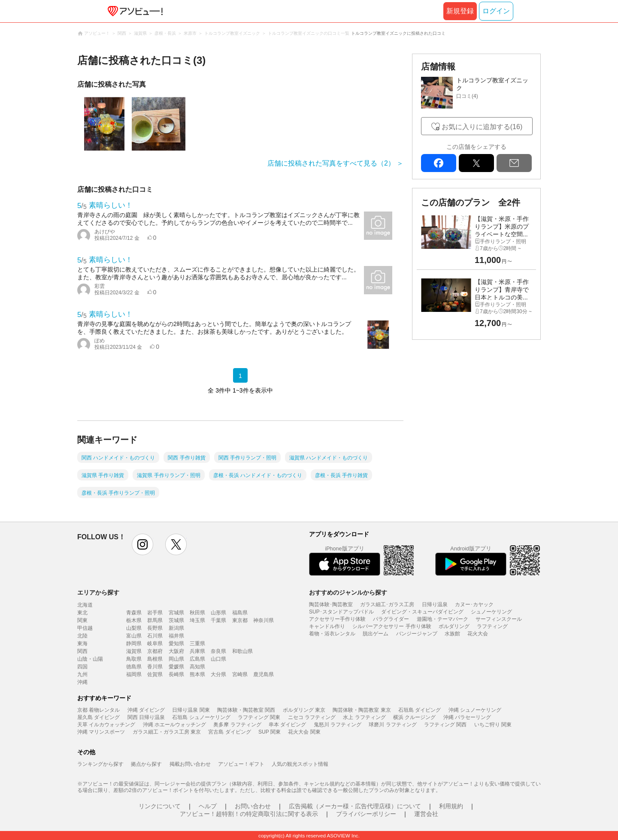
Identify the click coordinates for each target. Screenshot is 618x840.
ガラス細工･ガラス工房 (387, 604)
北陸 (82, 636)
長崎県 (176, 674)
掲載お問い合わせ (190, 764)
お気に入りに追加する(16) (482, 127)
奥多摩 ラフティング (237, 725)
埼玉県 (197, 620)
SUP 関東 (270, 732)
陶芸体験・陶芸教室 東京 (362, 710)
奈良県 (218, 651)
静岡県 (134, 644)
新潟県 (176, 628)
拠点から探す (146, 764)
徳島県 (134, 667)
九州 (82, 674)
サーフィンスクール (499, 619)
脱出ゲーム (376, 634)
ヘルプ (208, 806)
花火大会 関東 (304, 732)
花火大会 (478, 634)
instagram (142, 544)
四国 (82, 667)
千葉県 (218, 620)
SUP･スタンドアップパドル (341, 612)
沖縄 (82, 682)
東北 (82, 613)
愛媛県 (176, 667)
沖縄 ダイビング (146, 710)
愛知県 (176, 644)
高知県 (197, 667)
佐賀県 (155, 674)
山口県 (218, 659)
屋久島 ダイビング (98, 717)
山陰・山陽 (90, 659)
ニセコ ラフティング (312, 717)
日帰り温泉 (435, 604)
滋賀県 (134, 651)
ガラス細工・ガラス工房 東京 (167, 732)
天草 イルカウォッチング (106, 725)
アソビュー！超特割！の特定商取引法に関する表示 (249, 814)
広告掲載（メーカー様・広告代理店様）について (355, 806)
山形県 (218, 613)
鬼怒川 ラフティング (338, 725)
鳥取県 (134, 659)
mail (514, 163)
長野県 (155, 628)
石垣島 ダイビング (420, 710)
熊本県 (197, 674)
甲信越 (85, 628)
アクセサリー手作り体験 (337, 619)
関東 (82, 620)
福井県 (176, 636)
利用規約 (451, 806)
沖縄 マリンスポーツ (101, 732)
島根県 (155, 659)
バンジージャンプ (417, 634)
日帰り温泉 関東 (191, 710)
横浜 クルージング (414, 717)
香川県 (155, 667)
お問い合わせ (253, 806)
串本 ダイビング (287, 725)
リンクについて (160, 806)
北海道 (85, 605)
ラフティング (492, 626)
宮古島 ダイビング (229, 732)
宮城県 (176, 613)
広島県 (197, 659)
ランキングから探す (100, 764)
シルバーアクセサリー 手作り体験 (392, 626)
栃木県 (134, 620)
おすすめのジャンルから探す (348, 592)
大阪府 (176, 651)
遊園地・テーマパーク (442, 619)
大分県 (218, 674)
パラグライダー (391, 619)
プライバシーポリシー (366, 814)
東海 (82, 644)
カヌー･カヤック (474, 604)
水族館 (452, 634)
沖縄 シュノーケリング (475, 710)
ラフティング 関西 (445, 725)
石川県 (155, 636)
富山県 (134, 636)
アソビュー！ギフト (241, 764)
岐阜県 (155, 644)
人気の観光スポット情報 (300, 764)
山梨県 (134, 628)
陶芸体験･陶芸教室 (331, 604)
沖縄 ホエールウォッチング (174, 725)
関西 (82, 651)
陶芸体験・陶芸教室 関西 (246, 710)
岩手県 (155, 613)
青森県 (134, 613)
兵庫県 (197, 651)
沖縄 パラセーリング (467, 717)
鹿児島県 (264, 674)
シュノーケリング (491, 612)
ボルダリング (454, 626)
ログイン (496, 11)
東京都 (240, 620)
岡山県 (176, 659)
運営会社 (426, 814)
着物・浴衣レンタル (332, 634)
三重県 (197, 644)
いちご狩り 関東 (493, 725)
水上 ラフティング (364, 717)
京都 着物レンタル (98, 710)
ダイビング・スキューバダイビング (422, 612)
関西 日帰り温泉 (146, 717)
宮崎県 (240, 674)
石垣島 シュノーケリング (201, 717)
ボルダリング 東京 (304, 710)
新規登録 (460, 11)
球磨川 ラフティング (392, 725)
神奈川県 (264, 620)
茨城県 (176, 620)
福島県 (240, 613)
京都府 (155, 651)
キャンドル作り (327, 626)
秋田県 (197, 613)
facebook (439, 163)
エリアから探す (98, 592)
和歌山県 (242, 651)
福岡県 (134, 674)
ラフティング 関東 (259, 717)
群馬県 (155, 620)
